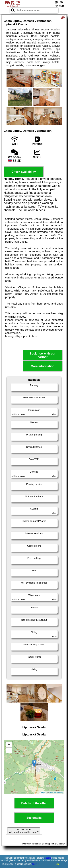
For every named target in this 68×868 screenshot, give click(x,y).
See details (34, 818)
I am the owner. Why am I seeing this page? (24, 831)
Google (48, 858)
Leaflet (43, 792)
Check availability (24, 172)
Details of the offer (34, 803)
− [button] (9, 750)
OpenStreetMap (56, 792)
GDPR (35, 864)
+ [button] (9, 745)
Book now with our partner (43, 355)
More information (43, 366)
